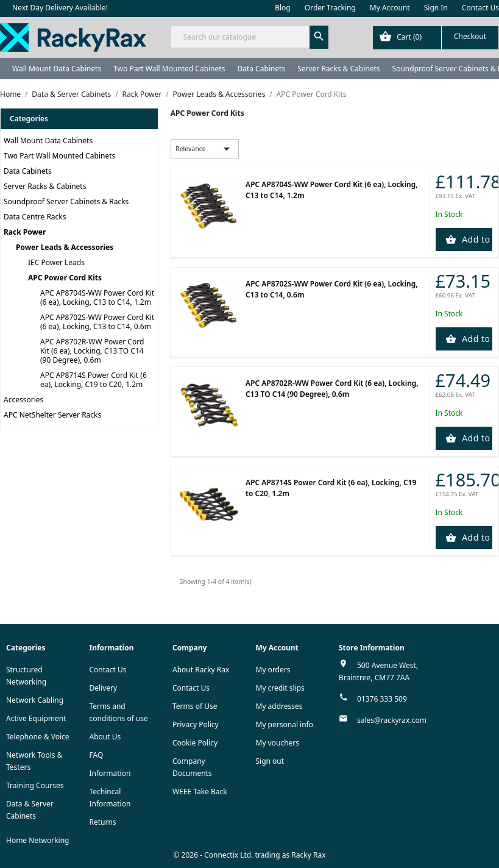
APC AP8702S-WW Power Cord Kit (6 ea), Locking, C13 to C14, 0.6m (97, 322)
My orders (273, 670)
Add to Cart (476, 239)
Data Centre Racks (35, 217)
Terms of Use (195, 706)
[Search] (250, 37)
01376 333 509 (382, 699)
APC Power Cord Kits (65, 278)
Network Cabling (35, 700)
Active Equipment (36, 718)
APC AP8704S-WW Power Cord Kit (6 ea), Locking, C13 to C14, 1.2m (97, 297)
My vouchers (278, 743)
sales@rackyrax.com (392, 720)
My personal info (285, 724)
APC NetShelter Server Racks (52, 415)
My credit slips (280, 688)
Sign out (270, 761)
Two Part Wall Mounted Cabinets (169, 69)
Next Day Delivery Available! (60, 8)
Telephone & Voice (38, 737)
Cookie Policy (195, 743)
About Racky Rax (201, 670)
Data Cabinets (261, 69)
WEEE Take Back (200, 792)
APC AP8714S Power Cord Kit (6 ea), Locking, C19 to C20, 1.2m (94, 380)
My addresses (279, 706)
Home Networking (37, 840)
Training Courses (35, 785)
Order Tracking (330, 8)
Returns (103, 822)
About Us (105, 737)
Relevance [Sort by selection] (204, 149)
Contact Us (480, 8)
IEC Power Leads (56, 262)
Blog (283, 8)
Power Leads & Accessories (65, 247)
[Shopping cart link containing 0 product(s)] (436, 38)
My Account (390, 8)
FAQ (97, 755)
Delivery (104, 688)
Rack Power (25, 232)
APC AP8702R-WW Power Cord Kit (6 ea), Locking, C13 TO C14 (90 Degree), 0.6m (92, 351)
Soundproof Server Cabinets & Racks (66, 201)
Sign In (436, 8)
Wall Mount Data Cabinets (57, 69)
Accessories (23, 400)
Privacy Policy (196, 724)
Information (110, 773)
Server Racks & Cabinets (338, 69)
